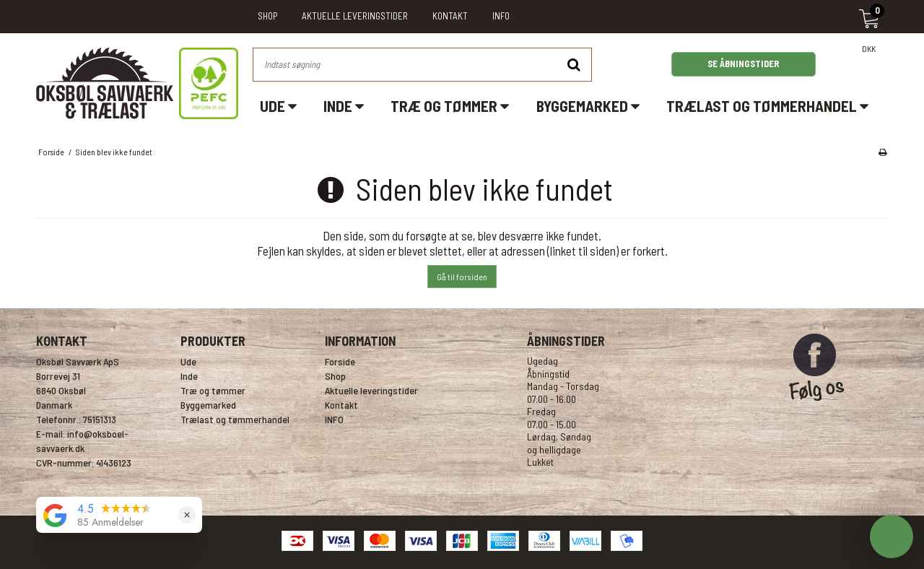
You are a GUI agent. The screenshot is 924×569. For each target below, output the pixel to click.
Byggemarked (588, 106)
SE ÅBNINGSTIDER (744, 64)
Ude (278, 106)
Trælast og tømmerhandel (767, 106)
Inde (344, 106)
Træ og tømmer (450, 106)
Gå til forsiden (462, 277)
